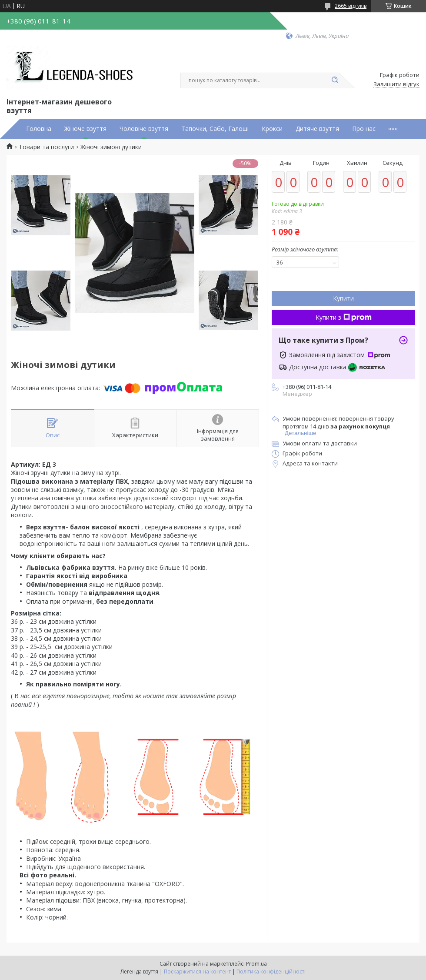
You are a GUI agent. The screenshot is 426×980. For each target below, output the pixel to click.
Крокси (272, 129)
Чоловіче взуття (144, 129)
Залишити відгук (396, 84)
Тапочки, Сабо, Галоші (215, 129)
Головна (39, 129)
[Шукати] (335, 80)
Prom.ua (256, 964)
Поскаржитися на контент (197, 972)
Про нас (364, 129)
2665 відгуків (351, 6)
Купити (343, 298)
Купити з (344, 317)
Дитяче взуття (317, 129)
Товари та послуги (46, 147)
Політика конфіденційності (271, 972)
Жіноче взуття (85, 129)
